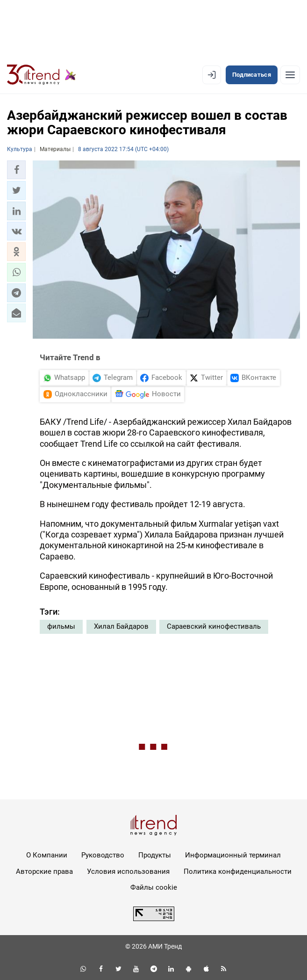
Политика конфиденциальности (238, 871)
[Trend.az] (42, 75)
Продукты (155, 855)
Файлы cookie (154, 887)
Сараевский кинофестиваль (214, 626)
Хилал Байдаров (121, 626)
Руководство (103, 855)
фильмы (61, 626)
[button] (16, 170)
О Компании (47, 855)
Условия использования (128, 871)
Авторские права (44, 871)
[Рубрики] (290, 75)
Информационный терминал (233, 855)
